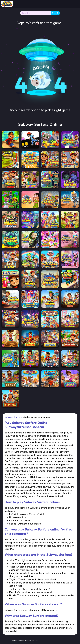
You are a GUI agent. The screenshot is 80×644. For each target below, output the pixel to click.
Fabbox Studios (31, 641)
